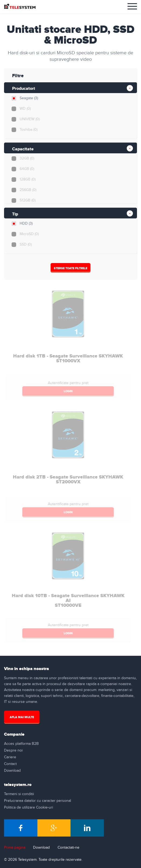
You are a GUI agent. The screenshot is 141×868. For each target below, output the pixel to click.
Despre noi (13, 750)
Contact (10, 764)
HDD (26, 224)
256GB (28, 190)
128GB (27, 179)
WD (25, 109)
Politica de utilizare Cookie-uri (29, 807)
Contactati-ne (68, 848)
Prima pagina (15, 848)
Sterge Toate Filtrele (70, 268)
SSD (25, 245)
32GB (27, 158)
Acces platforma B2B (21, 744)
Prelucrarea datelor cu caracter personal (38, 801)
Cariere (10, 757)
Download (12, 771)
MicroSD (29, 234)
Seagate (29, 98)
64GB (27, 169)
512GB (27, 200)
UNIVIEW (29, 119)
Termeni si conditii (19, 794)
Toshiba (28, 130)
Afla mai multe (22, 717)
